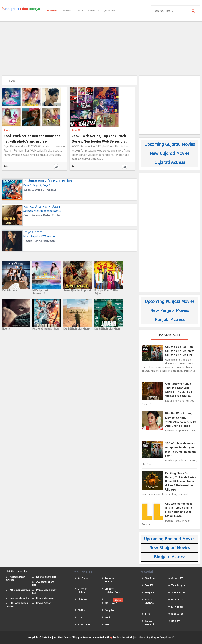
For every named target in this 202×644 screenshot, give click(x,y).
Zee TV (149, 585)
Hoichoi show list (20, 598)
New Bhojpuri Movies (170, 548)
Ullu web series (45, 598)
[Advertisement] (101, 48)
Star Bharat (178, 592)
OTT (81, 11)
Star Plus (150, 578)
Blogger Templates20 (162, 638)
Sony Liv (109, 610)
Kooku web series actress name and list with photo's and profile (32, 138)
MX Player (111, 603)
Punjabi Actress (170, 320)
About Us (110, 11)
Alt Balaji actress (20, 590)
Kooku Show (43, 603)
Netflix (82, 610)
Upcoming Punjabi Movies (170, 302)
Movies (68, 11)
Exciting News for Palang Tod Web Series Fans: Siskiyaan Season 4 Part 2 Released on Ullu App (181, 481)
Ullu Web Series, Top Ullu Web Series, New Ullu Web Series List (179, 351)
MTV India (177, 607)
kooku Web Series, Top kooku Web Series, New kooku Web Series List (99, 138)
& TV (147, 614)
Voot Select (85, 624)
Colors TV (177, 578)
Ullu (80, 617)
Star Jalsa (177, 614)
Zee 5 (108, 624)
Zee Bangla (178, 585)
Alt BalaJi (84, 578)
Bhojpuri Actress (170, 557)
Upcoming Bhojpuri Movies (170, 539)
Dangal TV (177, 600)
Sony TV (149, 592)
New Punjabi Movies (170, 311)
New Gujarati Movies (170, 153)
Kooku (7, 130)
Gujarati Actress (170, 162)
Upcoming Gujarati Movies (170, 144)
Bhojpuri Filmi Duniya (60, 638)
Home (52, 11)
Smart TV (94, 11)
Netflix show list (46, 577)
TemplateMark (124, 638)
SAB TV (176, 621)
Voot (107, 617)
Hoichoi (83, 599)
